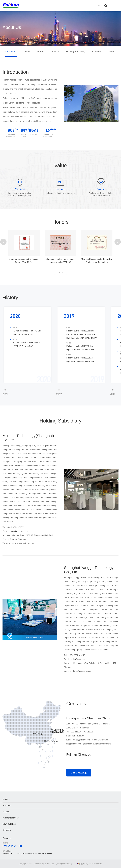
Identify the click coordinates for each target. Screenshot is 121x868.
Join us (112, 52)
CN (98, 6)
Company (7, 830)
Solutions (7, 806)
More (60, 272)
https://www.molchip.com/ (23, 543)
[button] (3, 242)
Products (6, 799)
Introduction (11, 52)
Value (27, 52)
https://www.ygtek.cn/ (83, 671)
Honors (41, 52)
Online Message (79, 773)
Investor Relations (11, 818)
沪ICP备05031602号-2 (65, 864)
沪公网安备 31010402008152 (90, 864)
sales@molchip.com (19, 531)
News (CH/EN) (9, 824)
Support (6, 812)
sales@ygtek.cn (78, 659)
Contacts (97, 52)
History (55, 52)
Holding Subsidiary (76, 52)
